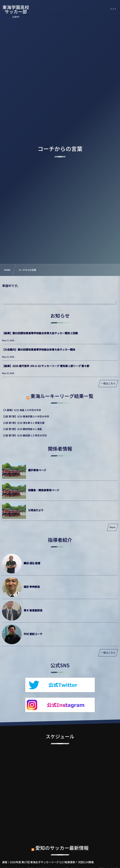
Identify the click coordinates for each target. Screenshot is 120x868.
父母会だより (36, 510)
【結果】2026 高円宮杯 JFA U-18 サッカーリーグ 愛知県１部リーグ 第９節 (46, 366)
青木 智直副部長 (33, 610)
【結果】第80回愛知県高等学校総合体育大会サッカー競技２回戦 (40, 333)
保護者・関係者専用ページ (44, 490)
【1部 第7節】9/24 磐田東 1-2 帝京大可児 (24, 435)
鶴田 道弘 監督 (32, 563)
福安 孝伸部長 (32, 587)
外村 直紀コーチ (33, 634)
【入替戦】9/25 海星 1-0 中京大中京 (21, 410)
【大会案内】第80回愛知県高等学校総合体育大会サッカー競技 (39, 349)
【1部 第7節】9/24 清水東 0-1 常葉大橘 (23, 423)
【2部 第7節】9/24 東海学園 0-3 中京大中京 (26, 416)
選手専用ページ (37, 470)
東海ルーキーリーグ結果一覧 (62, 396)
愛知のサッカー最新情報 (62, 844)
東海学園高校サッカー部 (16, 9)
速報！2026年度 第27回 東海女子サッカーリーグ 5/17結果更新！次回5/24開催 (48, 862)
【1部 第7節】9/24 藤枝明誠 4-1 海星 (22, 429)
